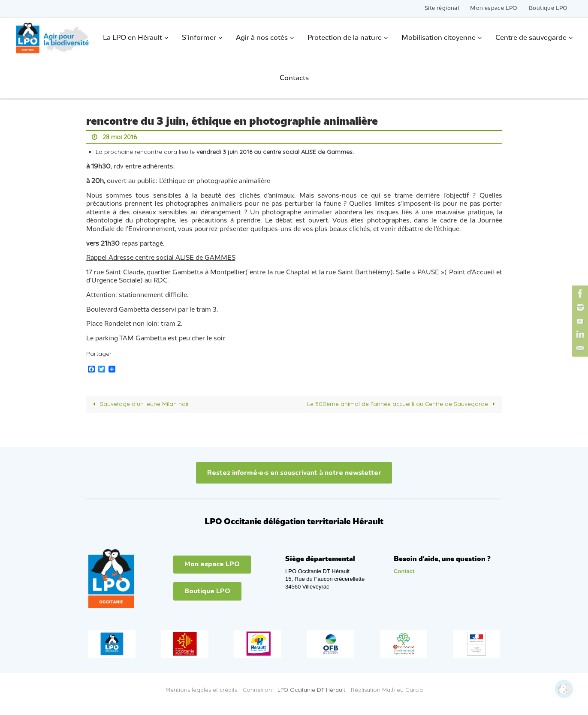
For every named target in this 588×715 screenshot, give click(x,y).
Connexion (257, 689)
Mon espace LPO (494, 8)
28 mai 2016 (121, 137)
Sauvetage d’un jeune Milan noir (140, 403)
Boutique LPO (548, 8)
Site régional (442, 8)
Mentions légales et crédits (201, 689)
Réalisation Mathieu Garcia (387, 689)
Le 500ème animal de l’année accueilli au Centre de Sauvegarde (401, 403)
